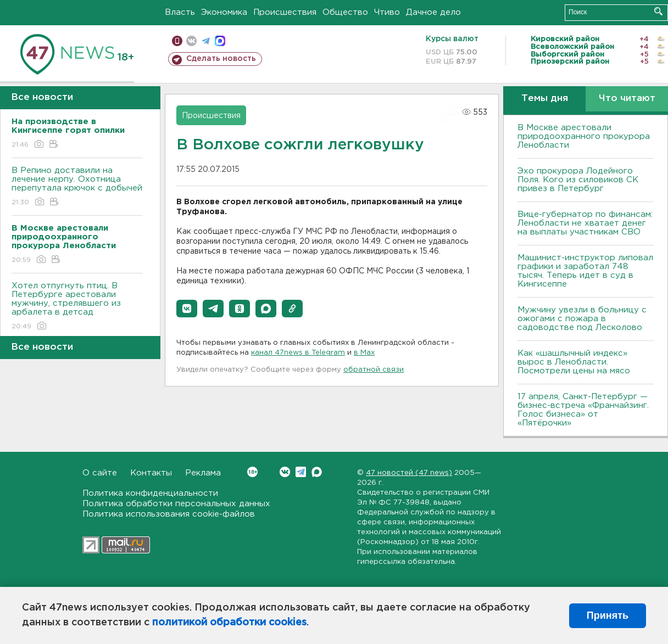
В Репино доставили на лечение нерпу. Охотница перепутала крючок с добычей (77, 187)
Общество (345, 12)
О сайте (100, 473)
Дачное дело (433, 12)
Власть (180, 12)
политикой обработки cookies (229, 623)
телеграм (206, 41)
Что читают (627, 99)
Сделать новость (221, 59)
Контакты (151, 473)
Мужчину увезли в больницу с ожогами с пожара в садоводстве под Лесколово (582, 319)
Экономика (224, 12)
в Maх (364, 353)
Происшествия (285, 12)
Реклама (203, 473)
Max (317, 472)
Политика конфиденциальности (150, 493)
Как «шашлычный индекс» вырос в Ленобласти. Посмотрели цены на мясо (575, 362)
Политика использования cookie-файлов (169, 514)
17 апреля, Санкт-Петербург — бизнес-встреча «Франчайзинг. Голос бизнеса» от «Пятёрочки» (583, 410)
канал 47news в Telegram (298, 353)
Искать (658, 11)
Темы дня (545, 99)
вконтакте (191, 41)
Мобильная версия (177, 41)
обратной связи (374, 370)
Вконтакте (252, 472)
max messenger (220, 41)
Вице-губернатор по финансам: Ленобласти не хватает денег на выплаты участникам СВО (585, 223)
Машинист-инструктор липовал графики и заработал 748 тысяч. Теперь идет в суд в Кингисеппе (585, 271)
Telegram (301, 472)
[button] (187, 309)
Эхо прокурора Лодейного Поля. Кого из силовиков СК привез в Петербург (578, 180)
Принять (608, 615)
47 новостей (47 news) (409, 473)
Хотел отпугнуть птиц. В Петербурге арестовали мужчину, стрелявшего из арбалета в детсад (77, 307)
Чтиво (387, 12)
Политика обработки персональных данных (176, 504)
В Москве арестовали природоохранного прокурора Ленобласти (584, 136)
